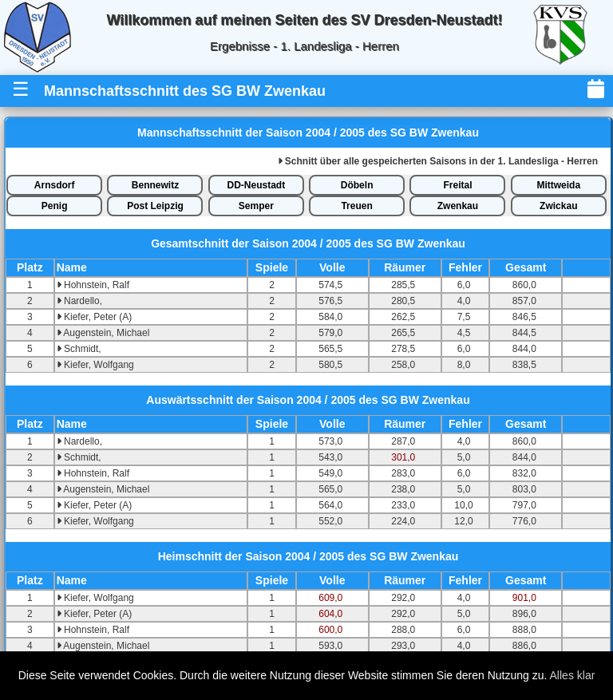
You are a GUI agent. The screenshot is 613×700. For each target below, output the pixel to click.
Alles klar (573, 675)
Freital (457, 185)
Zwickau (558, 206)
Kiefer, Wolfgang (95, 365)
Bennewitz (155, 185)
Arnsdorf (55, 185)
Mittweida (558, 185)
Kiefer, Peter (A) (95, 317)
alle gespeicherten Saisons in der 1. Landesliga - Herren (438, 161)
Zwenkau (458, 206)
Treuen (356, 206)
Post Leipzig (155, 206)
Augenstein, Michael (103, 333)
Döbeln (357, 185)
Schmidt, (79, 349)
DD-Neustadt (256, 185)
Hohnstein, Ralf (93, 285)
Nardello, (79, 301)
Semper (256, 206)
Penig (55, 206)
